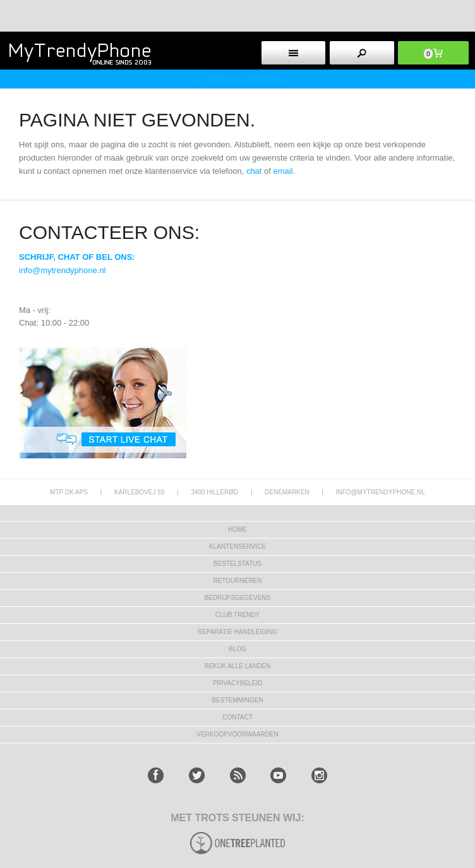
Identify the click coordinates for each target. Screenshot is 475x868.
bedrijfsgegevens (237, 598)
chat (254, 171)
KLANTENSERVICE (237, 547)
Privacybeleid (238, 683)
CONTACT (237, 717)
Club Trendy (237, 615)
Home (237, 529)
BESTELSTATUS (237, 564)
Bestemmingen (237, 700)
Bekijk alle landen (238, 666)
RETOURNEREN (237, 581)
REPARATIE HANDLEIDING (237, 632)
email (283, 171)
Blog (237, 649)
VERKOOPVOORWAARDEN (237, 734)
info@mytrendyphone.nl (63, 270)
